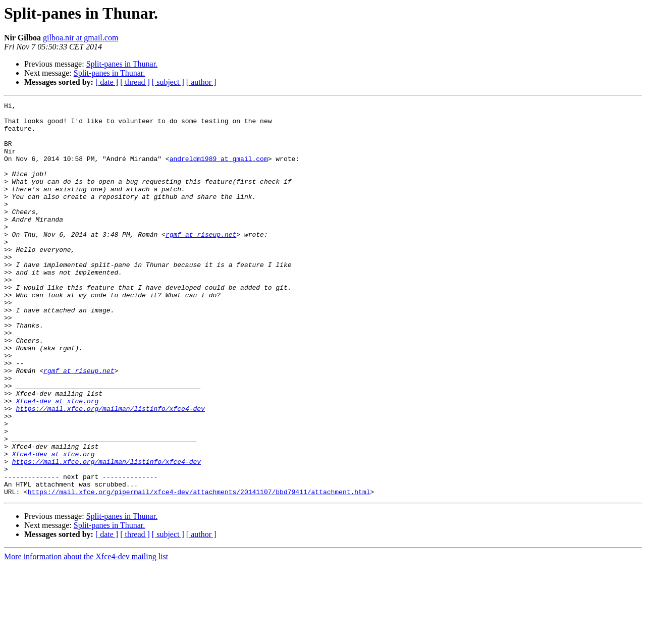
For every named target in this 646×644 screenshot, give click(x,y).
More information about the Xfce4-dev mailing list (86, 635)
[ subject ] (168, 82)
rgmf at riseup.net (201, 261)
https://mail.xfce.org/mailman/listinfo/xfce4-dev (110, 470)
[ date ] (107, 82)
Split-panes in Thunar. (122, 64)
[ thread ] (135, 82)
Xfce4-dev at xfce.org (57, 461)
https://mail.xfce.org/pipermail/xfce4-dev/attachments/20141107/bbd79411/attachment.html (199, 570)
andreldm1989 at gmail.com (219, 171)
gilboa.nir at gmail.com (80, 38)
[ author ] (201, 82)
